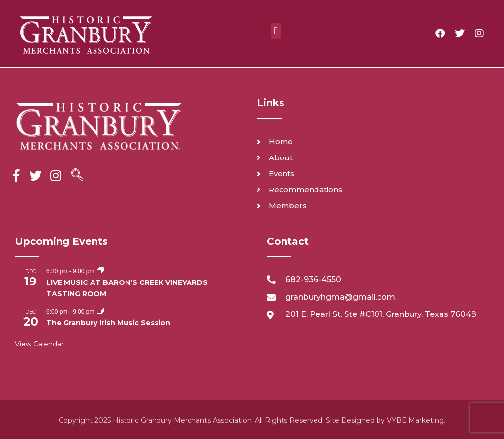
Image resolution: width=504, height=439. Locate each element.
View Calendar (39, 344)
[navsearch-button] (77, 176)
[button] (276, 31)
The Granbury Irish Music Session (108, 323)
